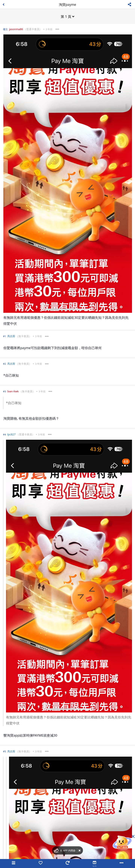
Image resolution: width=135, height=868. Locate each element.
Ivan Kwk (13, 391)
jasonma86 (16, 29)
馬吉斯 (11, 336)
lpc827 (11, 434)
